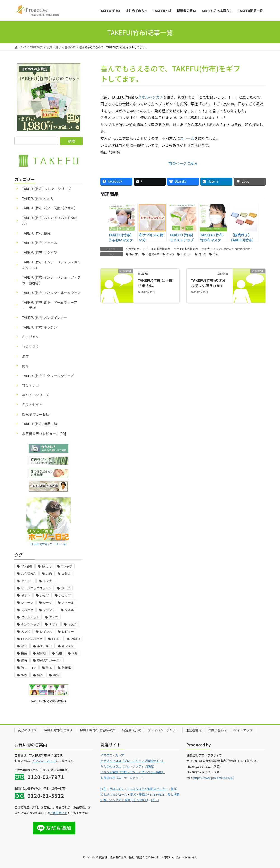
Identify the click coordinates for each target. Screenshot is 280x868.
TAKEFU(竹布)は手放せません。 (155, 283)
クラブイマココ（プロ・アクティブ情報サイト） (133, 761)
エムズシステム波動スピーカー (147, 789)
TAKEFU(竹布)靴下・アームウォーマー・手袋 (50, 305)
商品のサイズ (27, 730)
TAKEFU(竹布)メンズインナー (45, 317)
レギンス (46, 632)
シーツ (47, 603)
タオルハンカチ (151, 97)
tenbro (47, 566)
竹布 (216, 254)
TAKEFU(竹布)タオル (38, 198)
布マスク (68, 646)
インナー (49, 581)
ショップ (65, 595)
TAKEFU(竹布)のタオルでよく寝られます (208, 283)
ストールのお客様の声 (157, 249)
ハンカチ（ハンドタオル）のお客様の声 (226, 249)
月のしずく (117, 789)
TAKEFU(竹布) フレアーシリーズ (47, 189)
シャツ (45, 595)
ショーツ (27, 603)
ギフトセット (32, 404)
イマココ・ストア (44, 761)
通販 (56, 675)
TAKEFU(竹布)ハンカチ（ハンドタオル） (50, 221)
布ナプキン (31, 337)
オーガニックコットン (36, 588)
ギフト (26, 595)
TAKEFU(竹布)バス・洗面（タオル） (50, 208)
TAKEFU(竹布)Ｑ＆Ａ (58, 730)
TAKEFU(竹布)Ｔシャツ (40, 252)
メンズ (26, 632)
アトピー (27, 581)
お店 (49, 574)
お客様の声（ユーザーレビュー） (122, 778)
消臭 (75, 653)
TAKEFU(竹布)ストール (40, 243)
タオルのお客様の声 (186, 249)
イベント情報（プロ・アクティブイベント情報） (133, 772)
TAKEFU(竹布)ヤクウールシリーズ (48, 376)
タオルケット (30, 617)
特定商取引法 (131, 730)
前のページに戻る (183, 163)
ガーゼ (66, 588)
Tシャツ (67, 566)
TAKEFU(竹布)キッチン (40, 327)
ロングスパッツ (32, 639)
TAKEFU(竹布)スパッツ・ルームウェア (52, 293)
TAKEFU (135, 254)
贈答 (40, 675)
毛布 (59, 653)
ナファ (54, 624)
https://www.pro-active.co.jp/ (213, 778)
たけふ (66, 574)
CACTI (155, 800)
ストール (187, 138)
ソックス (49, 610)
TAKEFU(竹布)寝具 (36, 233)
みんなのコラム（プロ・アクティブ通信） (128, 766)
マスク (72, 624)
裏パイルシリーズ (36, 395)
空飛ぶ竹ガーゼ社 (36, 414)
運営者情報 (194, 730)
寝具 (24, 646)
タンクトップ (30, 624)
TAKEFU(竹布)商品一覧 (40, 424)
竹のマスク (31, 346)
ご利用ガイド (59, 813)
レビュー (186, 254)
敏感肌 (41, 653)
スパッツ (27, 610)
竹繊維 (66, 668)
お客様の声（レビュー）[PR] (44, 433)
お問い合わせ (218, 730)
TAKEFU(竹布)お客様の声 (97, 730)
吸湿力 (75, 639)
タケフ (170, 254)
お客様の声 (133, 249)
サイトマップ (243, 730)
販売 (24, 675)
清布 (26, 356)
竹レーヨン (29, 668)
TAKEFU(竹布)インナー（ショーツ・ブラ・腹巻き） (52, 280)
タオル (69, 610)
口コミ (202, 254)
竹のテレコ (31, 385)
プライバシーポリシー (163, 730)
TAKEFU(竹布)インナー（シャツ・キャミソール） (52, 265)
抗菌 (24, 653)
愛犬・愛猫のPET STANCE (147, 794)
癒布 (26, 366)
